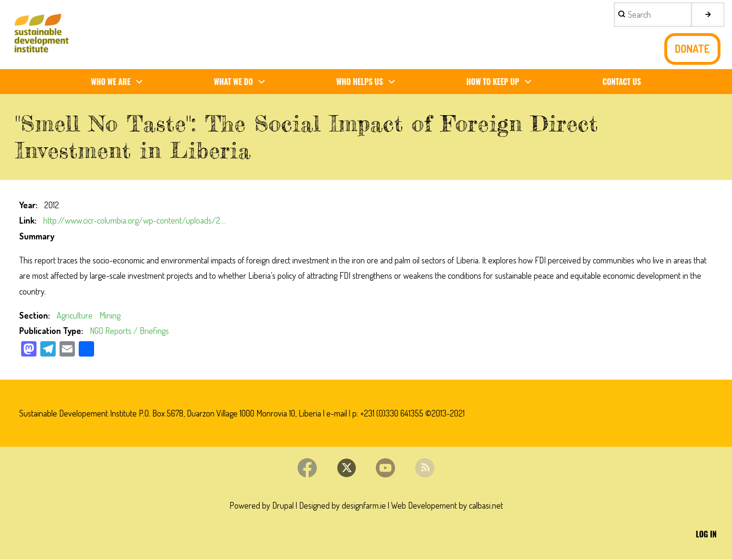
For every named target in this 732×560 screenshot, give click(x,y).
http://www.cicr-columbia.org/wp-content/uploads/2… (134, 220)
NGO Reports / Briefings (129, 331)
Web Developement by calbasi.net (447, 506)
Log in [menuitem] (706, 535)
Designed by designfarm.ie (342, 506)
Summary (37, 236)
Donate (692, 49)
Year (27, 205)
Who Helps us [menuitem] (370, 82)
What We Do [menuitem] (244, 82)
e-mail (337, 413)
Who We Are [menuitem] (120, 82)
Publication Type (50, 331)
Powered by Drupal (262, 506)
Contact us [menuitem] (622, 82)
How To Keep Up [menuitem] (503, 82)
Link (27, 220)
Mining (110, 315)
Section (34, 315)
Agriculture (75, 315)
